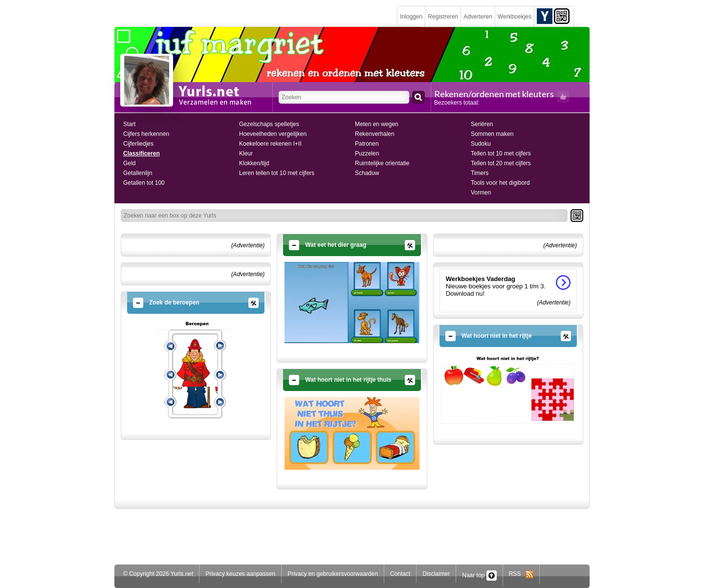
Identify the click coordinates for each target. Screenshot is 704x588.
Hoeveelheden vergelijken (273, 134)
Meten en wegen (377, 124)
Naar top (479, 575)
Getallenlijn (138, 173)
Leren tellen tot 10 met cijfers (277, 173)
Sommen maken (492, 134)
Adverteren (478, 17)
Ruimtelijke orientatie (382, 163)
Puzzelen (367, 153)
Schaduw (367, 173)
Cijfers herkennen (146, 134)
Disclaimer (436, 574)
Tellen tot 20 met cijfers (501, 163)
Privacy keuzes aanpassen (240, 574)
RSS (521, 574)
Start (129, 124)
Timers (480, 173)
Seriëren (482, 124)
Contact (400, 574)
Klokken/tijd (254, 163)
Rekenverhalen (375, 134)
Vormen (481, 193)
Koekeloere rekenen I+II (270, 144)
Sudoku (481, 144)
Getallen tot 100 (144, 183)
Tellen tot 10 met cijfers (501, 153)
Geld (129, 163)
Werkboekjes (515, 17)
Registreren (443, 17)
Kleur (246, 153)
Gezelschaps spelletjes (269, 124)
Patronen (367, 144)
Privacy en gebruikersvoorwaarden (333, 574)
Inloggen (411, 17)
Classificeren (142, 153)
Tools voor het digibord (500, 183)
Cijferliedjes (138, 144)
